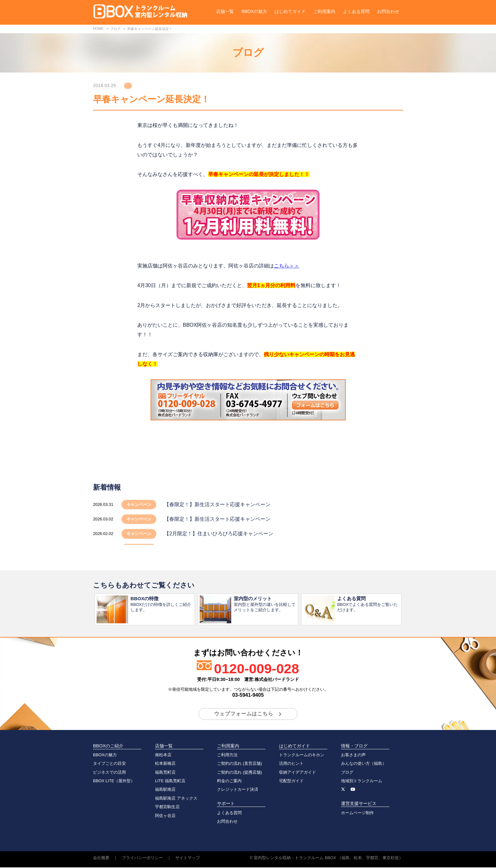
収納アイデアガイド (298, 773)
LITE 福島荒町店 (170, 781)
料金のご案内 (229, 781)
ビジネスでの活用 (109, 773)
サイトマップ (188, 858)
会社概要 (101, 858)
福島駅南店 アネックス (176, 799)
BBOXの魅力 (254, 11)
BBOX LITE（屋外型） (114, 781)
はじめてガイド (290, 11)
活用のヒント (291, 764)
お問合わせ (388, 11)
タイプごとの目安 (109, 764)
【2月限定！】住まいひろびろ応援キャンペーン (219, 534)
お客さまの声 (353, 755)
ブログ (347, 773)
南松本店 (163, 755)
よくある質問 (356, 11)
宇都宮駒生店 (167, 807)
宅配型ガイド (291, 781)
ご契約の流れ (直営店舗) (239, 764)
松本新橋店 (165, 764)
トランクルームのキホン (302, 755)
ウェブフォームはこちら (244, 714)
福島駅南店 (165, 790)
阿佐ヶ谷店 (165, 816)
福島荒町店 (165, 773)
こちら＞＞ (287, 266)
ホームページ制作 (357, 813)
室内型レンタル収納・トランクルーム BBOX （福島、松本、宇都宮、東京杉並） (328, 858)
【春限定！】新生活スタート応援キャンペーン (217, 504)
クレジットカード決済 (238, 790)
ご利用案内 (324, 11)
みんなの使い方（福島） (364, 764)
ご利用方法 (227, 755)
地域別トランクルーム (362, 781)
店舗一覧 (225, 11)
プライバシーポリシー (142, 858)
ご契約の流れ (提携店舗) (239, 773)
